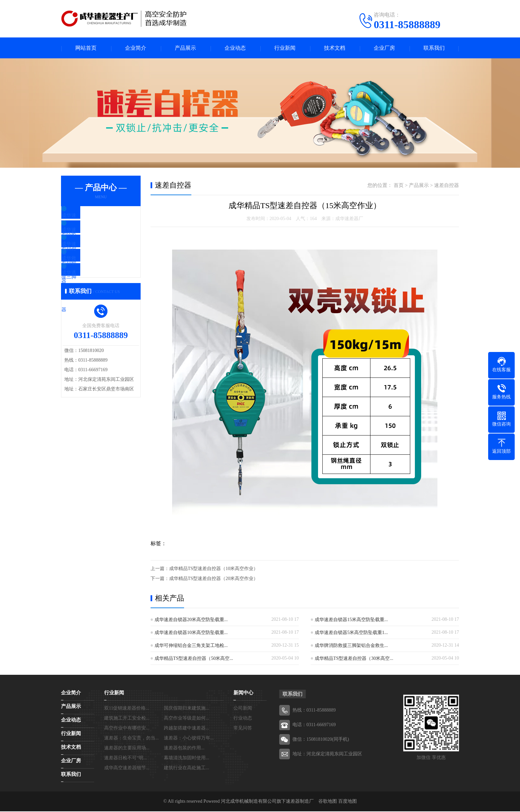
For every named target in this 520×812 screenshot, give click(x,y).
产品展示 (185, 48)
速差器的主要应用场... (127, 749)
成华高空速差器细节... (127, 768)
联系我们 (434, 48)
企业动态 (235, 48)
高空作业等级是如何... (187, 719)
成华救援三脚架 (94, 275)
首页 (399, 186)
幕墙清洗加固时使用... (187, 758)
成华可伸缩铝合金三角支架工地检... (191, 646)
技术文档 (335, 48)
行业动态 (243, 719)
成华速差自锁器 (94, 256)
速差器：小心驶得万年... (189, 739)
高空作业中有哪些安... (127, 729)
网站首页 (86, 48)
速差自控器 (447, 186)
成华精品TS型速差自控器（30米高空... (354, 659)
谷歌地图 (328, 802)
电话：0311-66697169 (314, 725)
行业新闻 (285, 48)
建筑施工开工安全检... (127, 719)
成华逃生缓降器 (94, 295)
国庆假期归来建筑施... (187, 709)
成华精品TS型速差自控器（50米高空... (194, 659)
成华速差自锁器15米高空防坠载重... (351, 620)
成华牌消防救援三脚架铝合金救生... (351, 646)
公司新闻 (243, 709)
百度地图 (348, 802)
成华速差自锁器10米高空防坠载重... (191, 633)
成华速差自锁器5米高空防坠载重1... (351, 633)
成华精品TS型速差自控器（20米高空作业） (214, 579)
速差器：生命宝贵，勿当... (131, 739)
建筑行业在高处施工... (187, 768)
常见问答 (243, 729)
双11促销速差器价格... (127, 709)
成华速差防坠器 (94, 217)
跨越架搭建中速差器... (187, 729)
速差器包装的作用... (184, 749)
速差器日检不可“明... (126, 758)
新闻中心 (243, 693)
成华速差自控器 (94, 236)
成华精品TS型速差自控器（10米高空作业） (214, 569)
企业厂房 (384, 48)
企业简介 (136, 48)
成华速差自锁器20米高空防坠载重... (191, 620)
